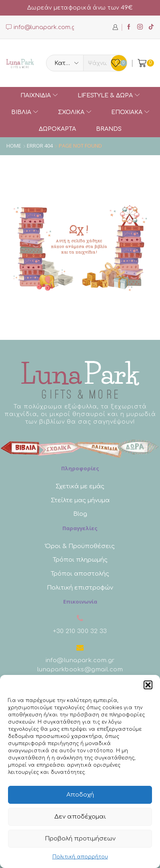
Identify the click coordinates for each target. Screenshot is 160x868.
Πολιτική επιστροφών (80, 588)
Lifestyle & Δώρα (109, 95)
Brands (109, 129)
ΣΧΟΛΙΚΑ (75, 112)
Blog (80, 514)
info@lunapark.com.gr (80, 660)
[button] (148, 685)
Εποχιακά (130, 112)
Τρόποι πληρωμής (80, 560)
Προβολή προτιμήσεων (80, 839)
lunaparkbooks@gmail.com (80, 669)
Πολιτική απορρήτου (80, 857)
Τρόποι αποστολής (80, 574)
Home (14, 146)
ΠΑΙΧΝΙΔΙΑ (39, 95)
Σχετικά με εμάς (80, 486)
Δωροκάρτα (57, 129)
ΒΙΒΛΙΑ (25, 112)
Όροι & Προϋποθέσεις (80, 546)
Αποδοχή (80, 795)
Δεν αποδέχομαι (80, 817)
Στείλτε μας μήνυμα (80, 500)
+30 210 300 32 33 (80, 631)
